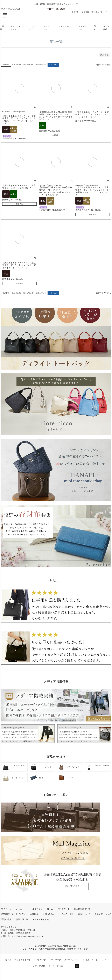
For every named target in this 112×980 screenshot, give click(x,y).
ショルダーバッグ (91, 960)
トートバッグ (55, 960)
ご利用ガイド (97, 12)
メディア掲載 (39, 966)
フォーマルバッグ (72, 960)
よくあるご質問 (66, 914)
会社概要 (34, 914)
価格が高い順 (41, 65)
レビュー (20, 909)
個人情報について (82, 909)
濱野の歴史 (6, 919)
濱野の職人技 (22, 919)
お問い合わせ (49, 914)
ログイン (75, 12)
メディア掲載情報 (41, 919)
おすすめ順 (16, 65)
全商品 (8, 960)
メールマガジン (35, 909)
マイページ (6, 909)
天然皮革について (103, 914)
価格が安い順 (28, 65)
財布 (105, 960)
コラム (50, 909)
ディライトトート (23, 960)
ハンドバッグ (40, 960)
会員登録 (85, 12)
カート (108, 12)
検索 (77, 966)
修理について (84, 914)
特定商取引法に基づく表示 (13, 914)
